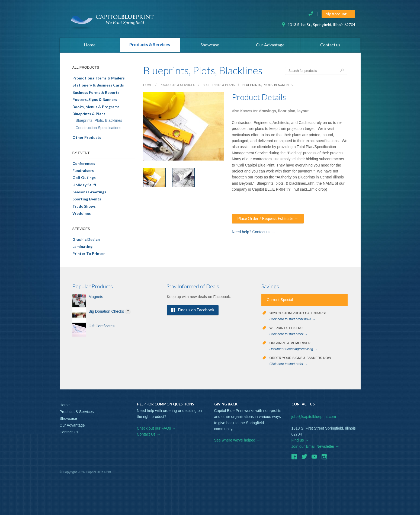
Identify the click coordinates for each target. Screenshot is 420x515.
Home (90, 46)
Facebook (294, 459)
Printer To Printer (89, 255)
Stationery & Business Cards (98, 86)
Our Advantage (270, 46)
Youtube (314, 459)
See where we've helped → (237, 442)
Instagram (324, 459)
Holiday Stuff (84, 186)
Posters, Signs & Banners (95, 101)
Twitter (304, 459)
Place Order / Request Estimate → (269, 220)
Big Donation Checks (106, 313)
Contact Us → (149, 436)
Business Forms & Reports (96, 94)
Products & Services (150, 45)
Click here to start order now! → (292, 321)
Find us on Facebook (195, 311)
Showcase (210, 46)
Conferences (84, 165)
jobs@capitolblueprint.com (314, 418)
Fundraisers (83, 172)
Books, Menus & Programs (96, 108)
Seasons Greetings (89, 193)
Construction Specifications (99, 129)
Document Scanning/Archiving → (293, 350)
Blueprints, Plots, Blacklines (99, 122)
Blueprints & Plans (89, 115)
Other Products (87, 139)
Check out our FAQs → (156, 430)
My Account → (338, 14)
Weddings (82, 215)
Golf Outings (84, 179)
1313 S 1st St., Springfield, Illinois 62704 (318, 25)
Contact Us (69, 433)
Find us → (300, 442)
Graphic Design (86, 241)
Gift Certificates (102, 327)
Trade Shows (84, 208)
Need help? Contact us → (254, 233)
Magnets (96, 298)
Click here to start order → (288, 335)
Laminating (82, 248)
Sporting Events (87, 200)
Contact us (330, 46)
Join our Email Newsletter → (315, 448)
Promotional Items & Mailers (99, 79)
